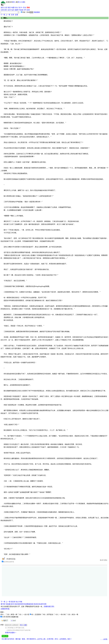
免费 (16, 10)
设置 (17, 15)
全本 (9, 10)
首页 (2, 8)
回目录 (13, 602)
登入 (19, 2)
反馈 (28, 10)
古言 (6, 8)
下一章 (3, 15)
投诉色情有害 (19, 604)
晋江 (14, 2)
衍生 (16, 8)
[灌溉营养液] (5, 609)
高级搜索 (37, 12)
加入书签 (19, 602)
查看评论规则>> (11, 633)
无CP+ (20, 8)
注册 (23, 2)
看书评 (3, 604)
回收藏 (8, 604)
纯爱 (13, 8)
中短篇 (21, 10)
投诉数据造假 (29, 604)
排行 (6, 10)
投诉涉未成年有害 (40, 604)
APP (25, 10)
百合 (25, 8)
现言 (9, 8)
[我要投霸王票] (49, 607)
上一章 (8, 15)
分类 (2, 10)
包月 (13, 10)
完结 (28, 8)
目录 (13, 15)
